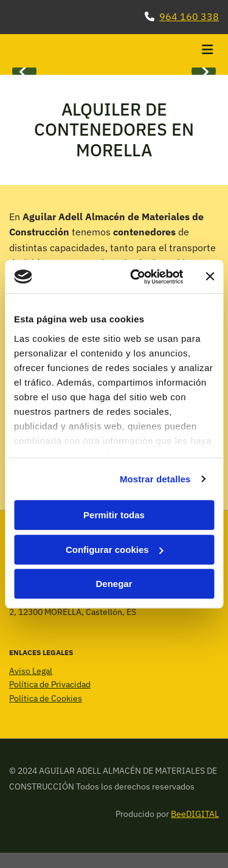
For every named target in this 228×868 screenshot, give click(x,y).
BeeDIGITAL (195, 814)
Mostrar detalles (155, 479)
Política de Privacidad (50, 684)
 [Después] (204, 71)
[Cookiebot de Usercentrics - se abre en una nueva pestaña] (136, 277)
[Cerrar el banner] (210, 277)
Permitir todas (114, 515)
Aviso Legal (31, 671)
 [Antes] (24, 71)
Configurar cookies (115, 550)
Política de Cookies (46, 698)
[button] (184, 51)
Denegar (114, 584)
